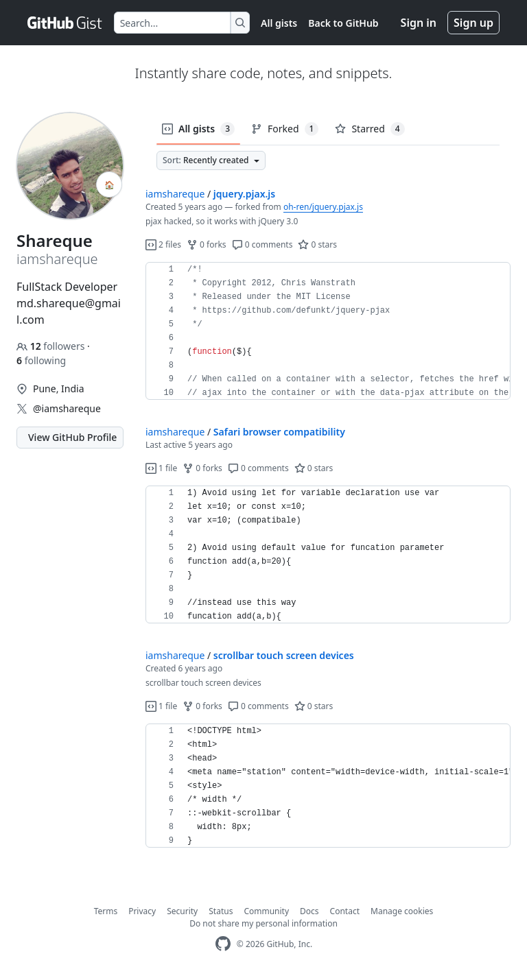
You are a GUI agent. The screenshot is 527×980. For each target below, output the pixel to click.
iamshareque (175, 194)
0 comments (262, 244)
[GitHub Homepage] (223, 944)
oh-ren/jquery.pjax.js (323, 207)
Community (266, 911)
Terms (106, 911)
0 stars (317, 244)
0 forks (207, 244)
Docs (309, 911)
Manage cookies (402, 911)
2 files (163, 244)
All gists (279, 23)
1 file (161, 468)
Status (221, 911)
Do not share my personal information (263, 923)
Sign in (419, 23)
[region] (328, 331)
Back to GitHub (343, 23)
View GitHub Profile (72, 437)
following (41, 360)
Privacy (142, 911)
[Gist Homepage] (65, 23)
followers (52, 346)
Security (182, 911)
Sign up (473, 23)
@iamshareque (67, 408)
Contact (345, 911)
